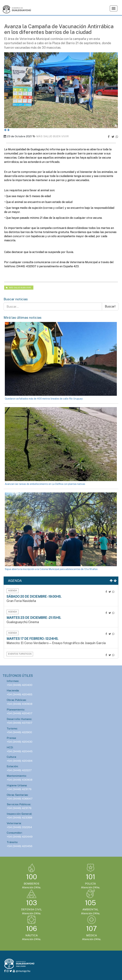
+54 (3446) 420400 (20, 685)
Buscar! (110, 306)
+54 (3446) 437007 (20, 723)
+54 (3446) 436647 (20, 799)
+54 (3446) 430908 (20, 704)
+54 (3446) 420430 (20, 742)
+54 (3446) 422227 (19, 770)
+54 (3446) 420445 (20, 751)
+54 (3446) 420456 (20, 846)
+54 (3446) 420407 (20, 713)
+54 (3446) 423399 (19, 818)
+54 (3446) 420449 (20, 837)
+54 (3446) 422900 (19, 732)
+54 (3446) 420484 (20, 761)
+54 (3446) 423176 (19, 789)
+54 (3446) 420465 (20, 694)
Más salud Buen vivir (51, 136)
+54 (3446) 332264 (19, 827)
